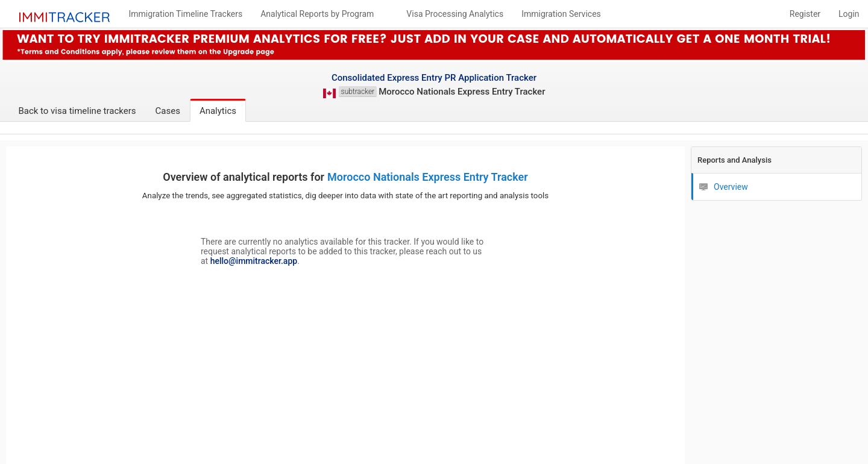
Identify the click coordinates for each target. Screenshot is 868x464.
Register (805, 14)
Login (849, 14)
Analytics (218, 111)
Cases (168, 111)
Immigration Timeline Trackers (185, 14)
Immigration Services (561, 14)
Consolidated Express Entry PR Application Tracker (434, 78)
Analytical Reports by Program (317, 14)
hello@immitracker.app (254, 261)
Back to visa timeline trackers (77, 111)
